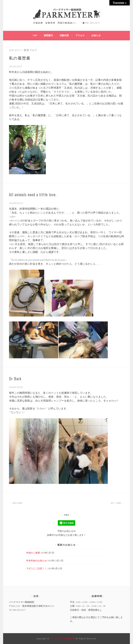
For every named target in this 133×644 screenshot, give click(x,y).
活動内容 (64, 35)
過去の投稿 (16, 503)
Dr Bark (15, 378)
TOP (35, 35)
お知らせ (96, 35)
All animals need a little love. (33, 194)
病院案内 (48, 35)
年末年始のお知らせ (37, 561)
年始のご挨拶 (33, 553)
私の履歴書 (20, 58)
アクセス (80, 35)
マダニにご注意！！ (37, 568)
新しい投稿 (117, 503)
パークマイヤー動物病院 (63, 639)
